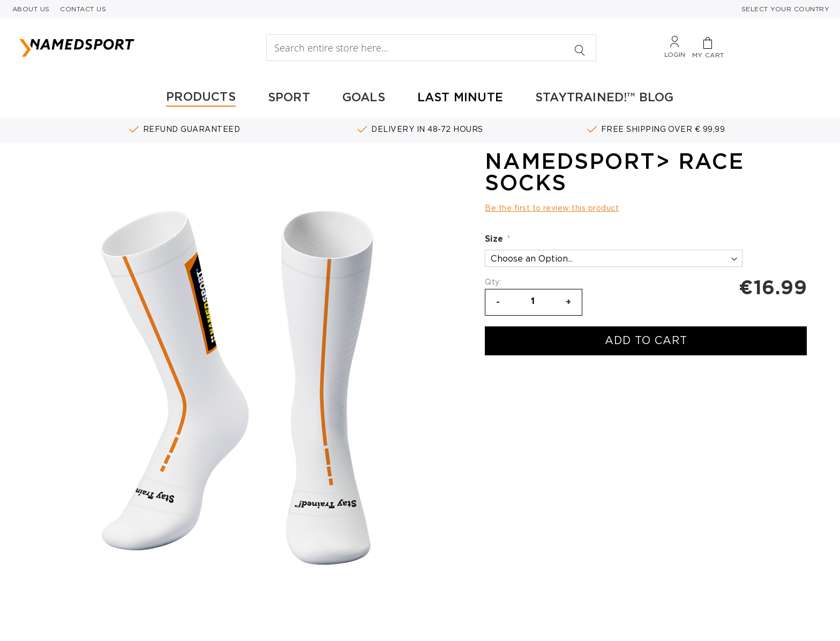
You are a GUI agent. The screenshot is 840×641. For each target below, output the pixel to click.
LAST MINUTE (460, 97)
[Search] (580, 45)
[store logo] (122, 48)
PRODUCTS (201, 96)
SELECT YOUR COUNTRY (785, 9)
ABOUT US (31, 9)
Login (675, 54)
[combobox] (431, 48)
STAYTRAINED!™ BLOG (605, 97)
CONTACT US (83, 9)
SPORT (289, 97)
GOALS (364, 97)
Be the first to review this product (552, 208)
